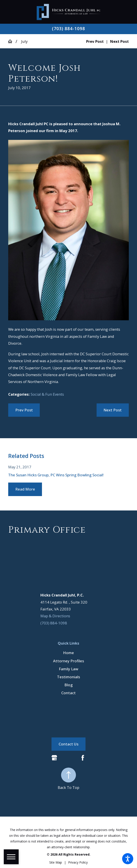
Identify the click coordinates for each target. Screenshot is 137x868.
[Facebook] (83, 758)
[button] (128, 859)
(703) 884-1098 (68, 28)
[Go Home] (12, 41)
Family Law (68, 669)
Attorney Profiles (68, 661)
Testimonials (68, 677)
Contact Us (68, 744)
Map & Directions (55, 616)
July (24, 41)
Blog (68, 685)
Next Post (113, 410)
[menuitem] (68, 653)
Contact (68, 693)
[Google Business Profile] (54, 758)
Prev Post (24, 410)
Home (68, 653)
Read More (25, 489)
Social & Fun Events (47, 394)
